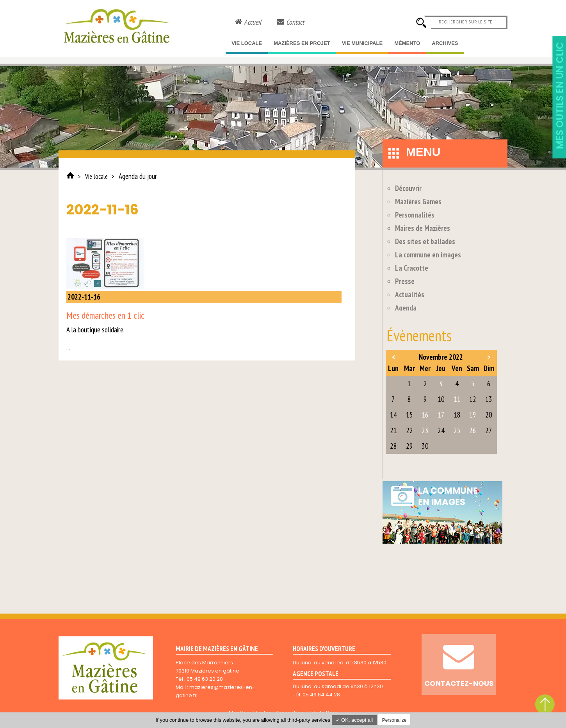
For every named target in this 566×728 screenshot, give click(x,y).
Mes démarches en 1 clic (105, 315)
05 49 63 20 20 (205, 679)
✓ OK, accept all (354, 720)
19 (473, 415)
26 (473, 430)
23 (425, 430)
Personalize (394, 720)
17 (441, 415)
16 (425, 415)
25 (457, 430)
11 (457, 399)
